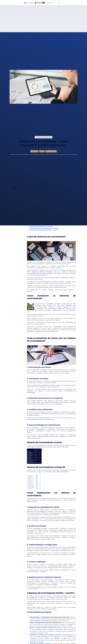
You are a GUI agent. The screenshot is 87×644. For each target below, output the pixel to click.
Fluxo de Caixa (71, 309)
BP (71, 619)
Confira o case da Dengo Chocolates (38, 418)
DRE (50, 309)
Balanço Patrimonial (58, 309)
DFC (74, 619)
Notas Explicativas (35, 621)
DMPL (47, 621)
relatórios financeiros (69, 272)
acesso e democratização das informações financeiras (49, 436)
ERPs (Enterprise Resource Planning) (40, 272)
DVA (43, 621)
